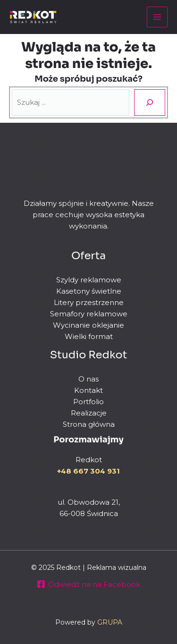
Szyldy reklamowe (89, 280)
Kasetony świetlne (89, 291)
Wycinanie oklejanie (88, 325)
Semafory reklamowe (89, 314)
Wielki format (89, 336)
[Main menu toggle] (157, 17)
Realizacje (89, 413)
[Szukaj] (150, 102)
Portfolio (88, 402)
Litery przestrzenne (89, 302)
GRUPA (110, 622)
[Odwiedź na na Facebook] (88, 584)
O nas (88, 379)
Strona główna (89, 424)
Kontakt (88, 390)
